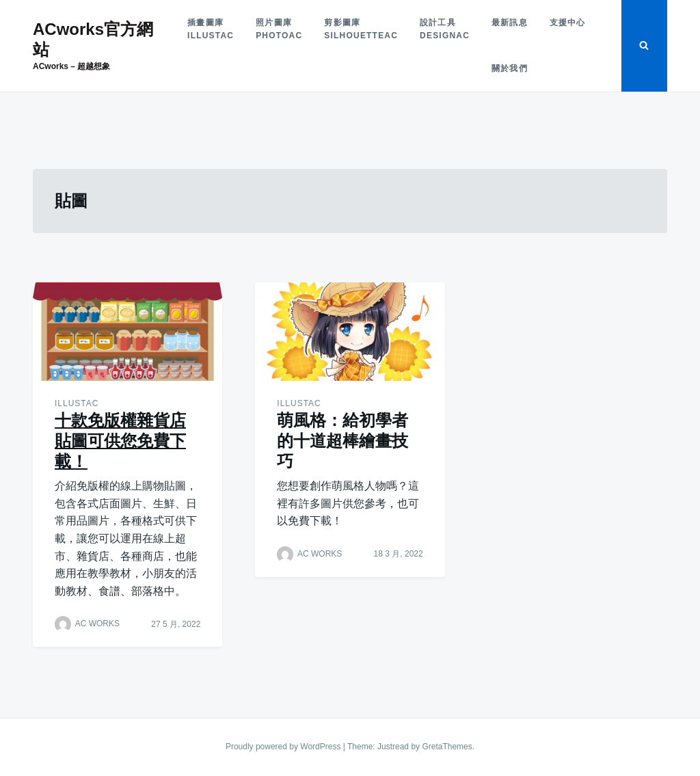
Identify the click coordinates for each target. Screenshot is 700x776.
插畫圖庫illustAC (211, 29)
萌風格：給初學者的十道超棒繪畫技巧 (342, 441)
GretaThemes (447, 747)
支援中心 (568, 23)
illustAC (77, 403)
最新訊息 (510, 23)
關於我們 (510, 68)
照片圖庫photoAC (279, 29)
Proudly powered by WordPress (284, 747)
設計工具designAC (445, 29)
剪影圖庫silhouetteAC (361, 29)
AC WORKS (97, 624)
